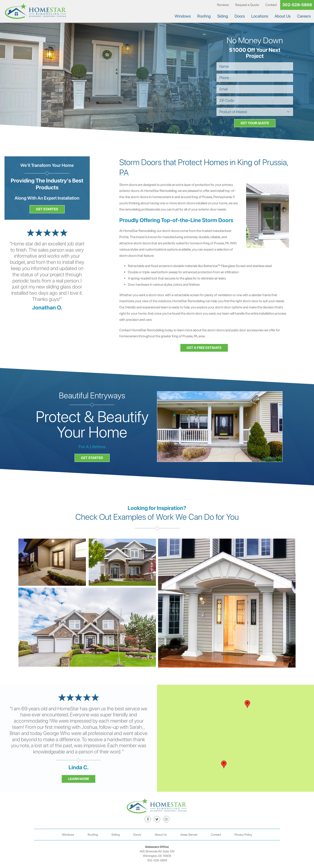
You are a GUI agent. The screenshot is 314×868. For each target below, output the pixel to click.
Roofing (204, 16)
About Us (283, 16)
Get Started (47, 209)
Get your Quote (255, 123)
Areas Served (189, 834)
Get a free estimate (204, 348)
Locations (260, 16)
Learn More (79, 779)
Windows (183, 16)
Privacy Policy (243, 834)
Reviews (223, 5)
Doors (240, 16)
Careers (304, 16)
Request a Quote (247, 5)
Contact (271, 5)
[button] (224, 764)
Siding (223, 16)
